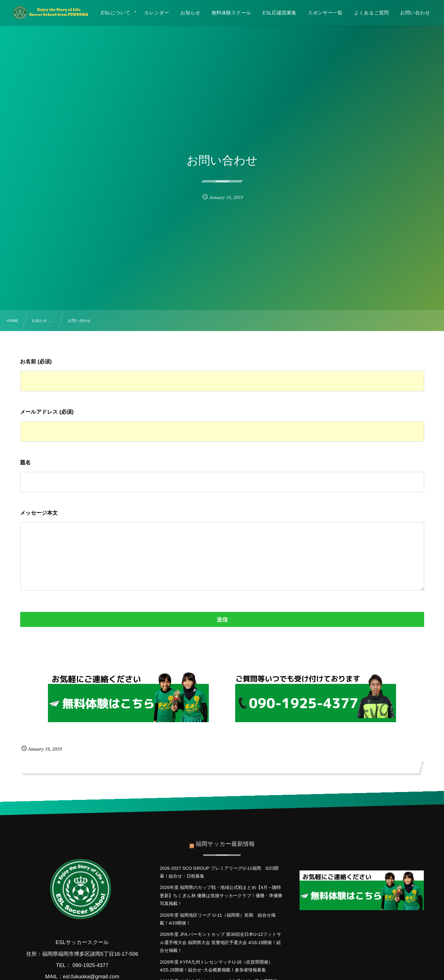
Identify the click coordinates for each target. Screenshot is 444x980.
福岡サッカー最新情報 (225, 839)
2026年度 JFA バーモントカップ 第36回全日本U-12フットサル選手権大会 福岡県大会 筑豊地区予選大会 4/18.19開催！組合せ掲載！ (220, 942)
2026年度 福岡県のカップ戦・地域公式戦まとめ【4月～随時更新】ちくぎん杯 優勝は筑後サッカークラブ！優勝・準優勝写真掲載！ (221, 895)
